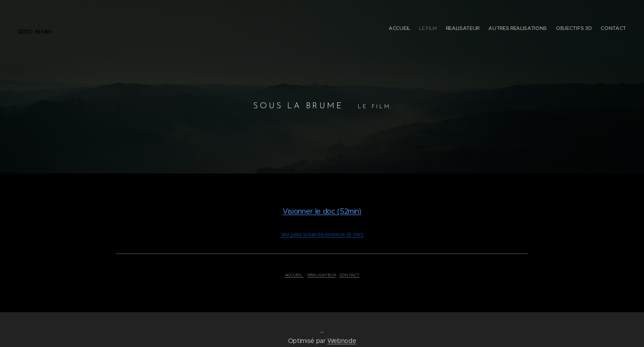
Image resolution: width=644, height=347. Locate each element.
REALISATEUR (321, 275)
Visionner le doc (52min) (322, 211)
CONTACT (350, 275)
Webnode (342, 341)
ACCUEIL (294, 275)
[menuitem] (583, 29)
